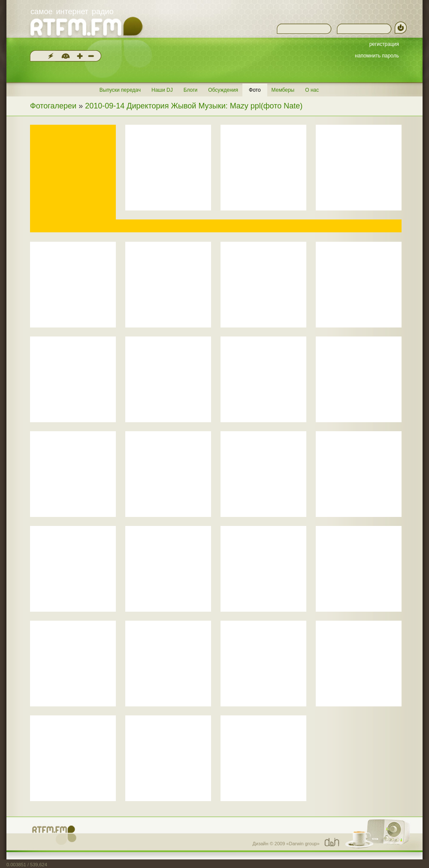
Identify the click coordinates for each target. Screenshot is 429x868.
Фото (255, 90)
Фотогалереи (53, 106)
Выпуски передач (120, 90)
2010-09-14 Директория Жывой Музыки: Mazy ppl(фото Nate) (194, 106)
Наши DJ (162, 90)
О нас (312, 90)
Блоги (191, 90)
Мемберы (283, 90)
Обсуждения (223, 90)
